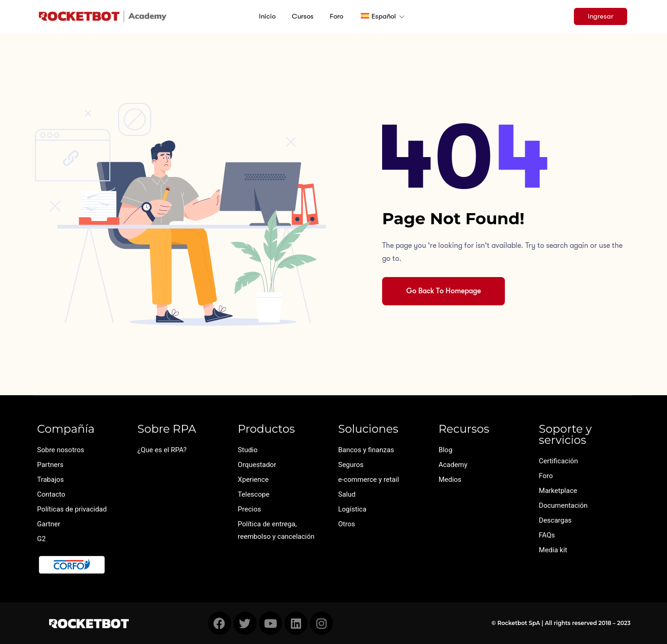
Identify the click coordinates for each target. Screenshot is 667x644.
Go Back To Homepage (444, 291)
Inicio (267, 16)
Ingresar (601, 16)
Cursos (303, 16)
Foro (337, 16)
